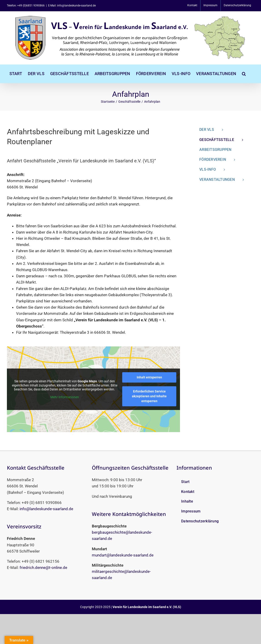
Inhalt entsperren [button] (149, 377)
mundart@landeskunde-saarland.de (123, 555)
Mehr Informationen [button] (65, 397)
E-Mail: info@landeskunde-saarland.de (72, 6)
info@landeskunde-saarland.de (46, 509)
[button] (244, 74)
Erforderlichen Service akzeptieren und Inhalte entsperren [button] (149, 396)
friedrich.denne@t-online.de (43, 568)
